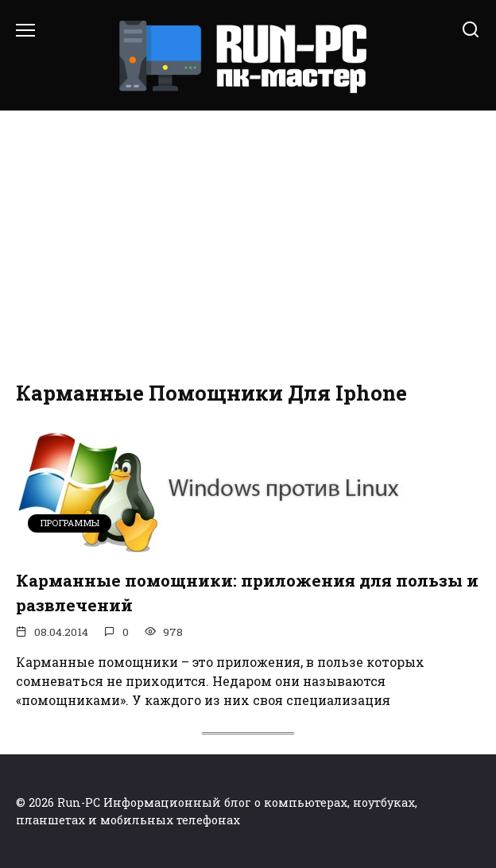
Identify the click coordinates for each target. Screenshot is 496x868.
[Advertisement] (248, 246)
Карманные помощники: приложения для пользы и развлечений (247, 593)
